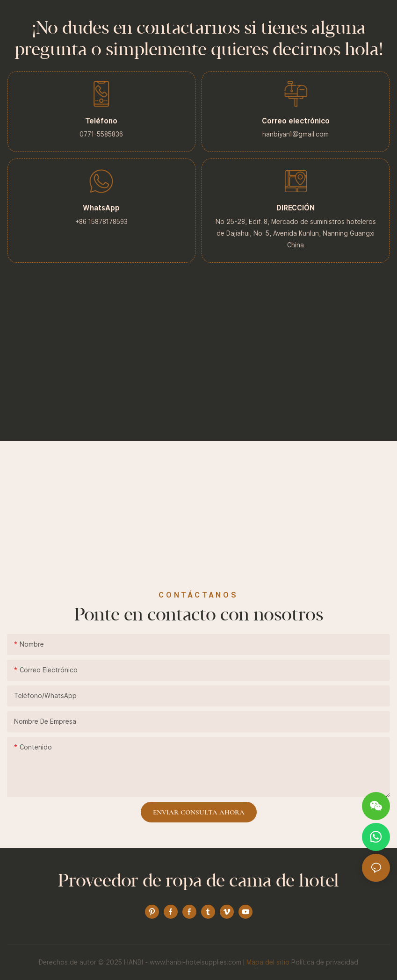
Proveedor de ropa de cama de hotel (198, 882)
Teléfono (101, 121)
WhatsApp (101, 208)
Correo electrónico (296, 121)
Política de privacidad (325, 962)
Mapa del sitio (268, 962)
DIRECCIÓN (296, 208)
